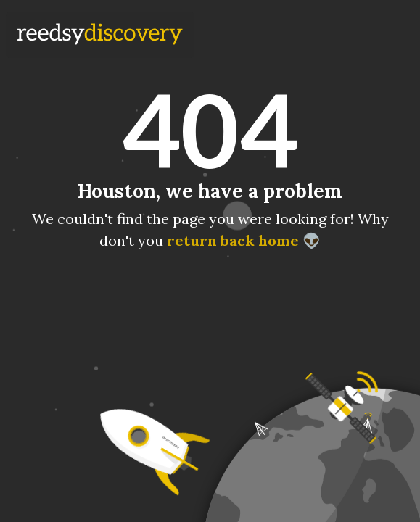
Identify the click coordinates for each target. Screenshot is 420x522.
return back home (233, 240)
